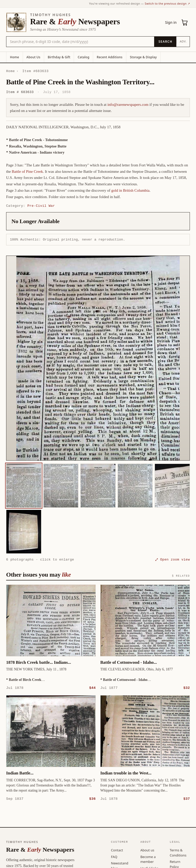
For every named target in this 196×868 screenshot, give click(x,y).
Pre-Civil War (41, 206)
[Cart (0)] (185, 22)
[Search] (165, 42)
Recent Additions (110, 57)
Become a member (148, 859)
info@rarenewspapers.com (128, 105)
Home (15, 57)
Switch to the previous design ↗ (167, 3)
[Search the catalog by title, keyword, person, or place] (80, 42)
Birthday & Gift (59, 57)
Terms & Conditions (178, 852)
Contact (117, 850)
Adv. (183, 41)
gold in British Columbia (130, 190)
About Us (33, 57)
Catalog (83, 57)
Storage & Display (143, 57)
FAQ (114, 856)
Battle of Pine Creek (27, 172)
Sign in (171, 22)
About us (147, 850)
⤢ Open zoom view (173, 559)
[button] (98, 358)
